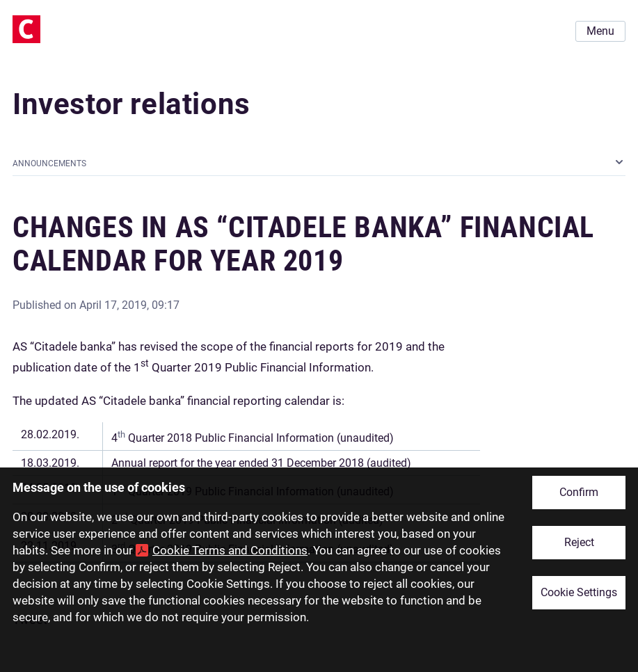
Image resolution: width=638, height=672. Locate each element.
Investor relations (131, 104)
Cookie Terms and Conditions (230, 550)
